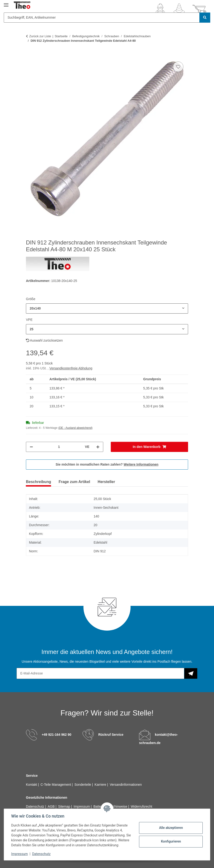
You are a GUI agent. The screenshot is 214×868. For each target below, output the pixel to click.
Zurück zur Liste (40, 36)
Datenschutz (42, 854)
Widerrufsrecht (142, 806)
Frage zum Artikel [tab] (74, 482)
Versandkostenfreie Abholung (71, 368)
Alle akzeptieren (171, 828)
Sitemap (64, 806)
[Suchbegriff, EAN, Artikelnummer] (102, 18)
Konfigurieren (171, 841)
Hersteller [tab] (106, 482)
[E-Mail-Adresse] (100, 673)
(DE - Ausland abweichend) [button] (75, 428)
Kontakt (32, 785)
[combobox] (107, 308)
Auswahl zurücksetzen (44, 340)
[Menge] (59, 447)
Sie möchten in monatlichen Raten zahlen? (107, 464)
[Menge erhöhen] (98, 447)
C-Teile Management (56, 785)
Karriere (101, 785)
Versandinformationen (126, 785)
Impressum (20, 854)
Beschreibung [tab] (39, 482)
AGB (51, 806)
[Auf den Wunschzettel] (178, 67)
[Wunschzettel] (179, 9)
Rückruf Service (111, 735)
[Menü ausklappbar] (6, 3)
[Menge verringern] (31, 447)
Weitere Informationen (141, 464)
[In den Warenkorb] (30, 55)
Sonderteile (83, 785)
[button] (160, 9)
